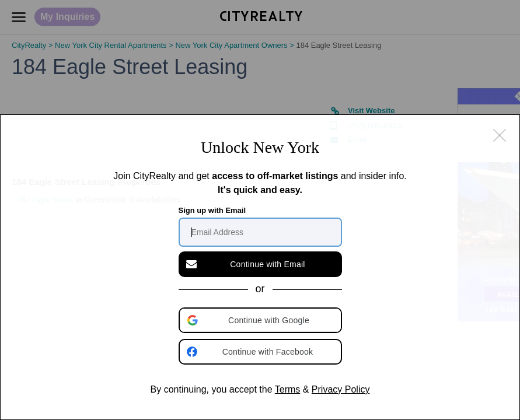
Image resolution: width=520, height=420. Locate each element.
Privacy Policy (341, 389)
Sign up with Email (212, 210)
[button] (261, 320)
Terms (288, 389)
